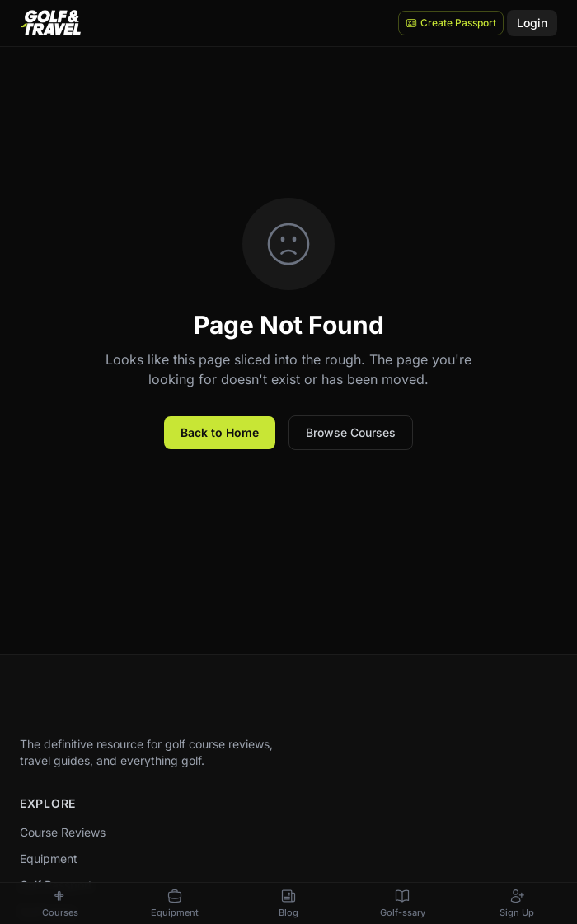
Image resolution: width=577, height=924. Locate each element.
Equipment (49, 858)
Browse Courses (351, 432)
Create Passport (451, 23)
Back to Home (220, 432)
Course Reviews (63, 832)
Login (532, 23)
